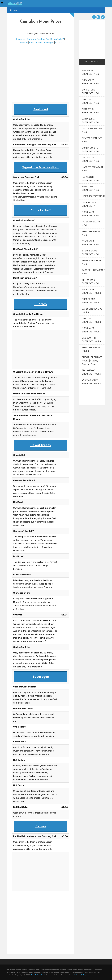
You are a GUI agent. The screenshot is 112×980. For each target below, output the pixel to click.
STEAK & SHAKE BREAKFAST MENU (91, 252)
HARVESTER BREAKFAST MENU (91, 179)
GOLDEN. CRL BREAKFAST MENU (91, 159)
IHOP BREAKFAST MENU (93, 196)
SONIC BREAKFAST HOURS (91, 349)
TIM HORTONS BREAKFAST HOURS (91, 372)
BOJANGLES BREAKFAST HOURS (91, 291)
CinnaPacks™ (57, 39)
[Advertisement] (41, 73)
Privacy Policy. (81, 975)
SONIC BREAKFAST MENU (91, 233)
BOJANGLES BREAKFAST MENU (91, 82)
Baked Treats (36, 43)
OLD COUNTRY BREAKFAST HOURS (91, 340)
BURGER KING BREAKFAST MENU (91, 92)
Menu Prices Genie (38, 975)
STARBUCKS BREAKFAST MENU (91, 243)
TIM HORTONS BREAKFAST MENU (91, 282)
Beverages (49, 43)
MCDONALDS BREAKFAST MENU (91, 214)
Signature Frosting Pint (38, 39)
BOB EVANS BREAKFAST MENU (91, 72)
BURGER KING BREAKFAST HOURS (91, 301)
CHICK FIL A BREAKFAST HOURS (91, 320)
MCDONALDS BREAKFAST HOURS (91, 330)
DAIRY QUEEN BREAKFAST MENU (91, 121)
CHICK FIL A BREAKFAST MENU (91, 101)
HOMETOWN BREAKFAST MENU (91, 188)
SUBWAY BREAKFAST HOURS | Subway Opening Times (92, 361)
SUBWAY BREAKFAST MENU (92, 262)
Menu (14, 10)
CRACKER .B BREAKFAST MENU (91, 111)
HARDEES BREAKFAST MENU (93, 169)
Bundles (24, 43)
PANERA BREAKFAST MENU (92, 223)
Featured (21, 39)
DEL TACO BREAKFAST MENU (93, 130)
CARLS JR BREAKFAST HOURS (93, 311)
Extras (58, 43)
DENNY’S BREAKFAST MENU (92, 140)
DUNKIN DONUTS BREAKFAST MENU (91, 150)
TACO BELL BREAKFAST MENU (93, 272)
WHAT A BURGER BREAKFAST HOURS (91, 382)
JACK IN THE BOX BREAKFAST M (90, 204)
